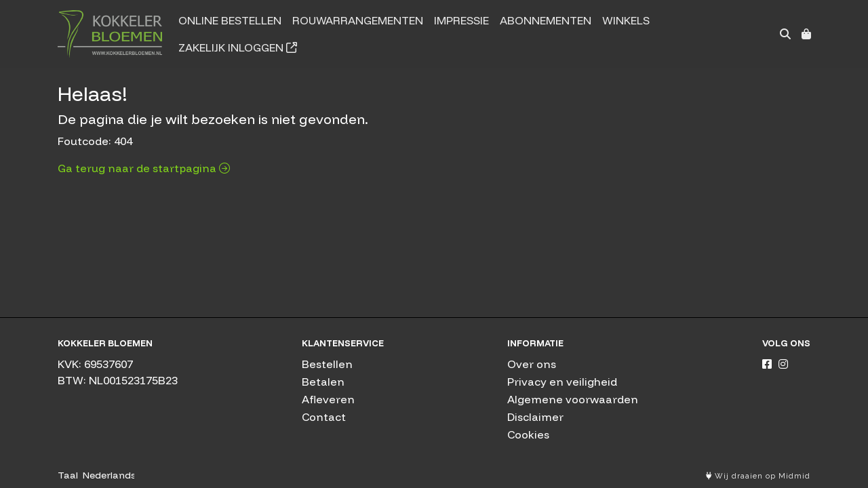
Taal (68, 475)
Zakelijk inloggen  (238, 47)
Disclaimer (535, 417)
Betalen (323, 382)
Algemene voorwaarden (573, 399)
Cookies (528, 434)
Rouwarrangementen (358, 20)
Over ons (532, 364)
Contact (324, 417)
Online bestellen (230, 20)
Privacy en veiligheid (562, 382)
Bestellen (327, 364)
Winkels (626, 20)
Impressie (461, 20)
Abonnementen (546, 20)
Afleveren (328, 399)
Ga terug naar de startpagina (144, 168)
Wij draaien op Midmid (758, 476)
